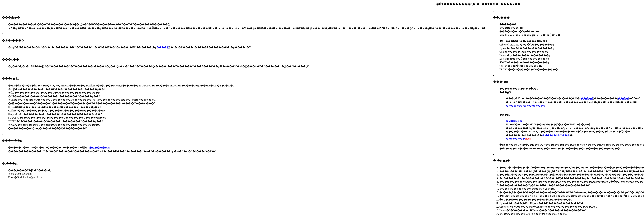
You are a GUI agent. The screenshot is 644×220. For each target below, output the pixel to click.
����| (623, 98)
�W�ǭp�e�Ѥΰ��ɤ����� (526, 106)
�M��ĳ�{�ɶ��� (556, 135)
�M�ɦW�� (514, 121)
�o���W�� (515, 139)
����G (587, 98)
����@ (163, 47)
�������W (100, 147)
